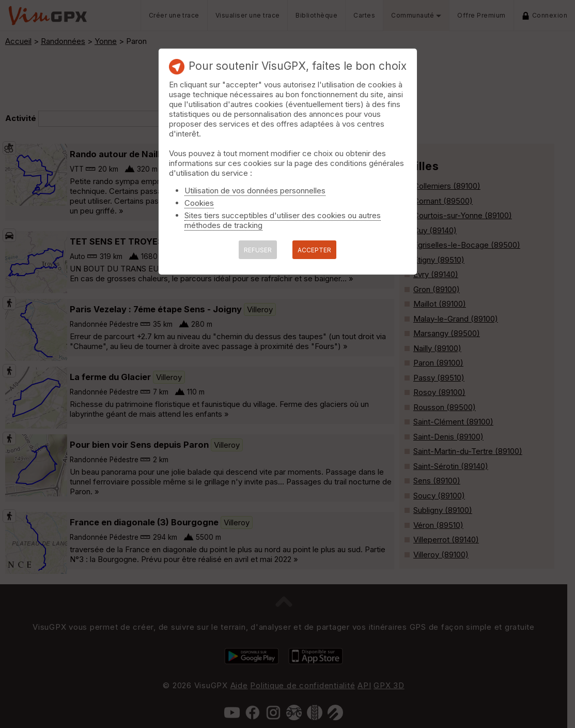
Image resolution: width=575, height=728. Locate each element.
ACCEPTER (314, 250)
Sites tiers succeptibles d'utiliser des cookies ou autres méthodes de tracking (283, 220)
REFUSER (258, 250)
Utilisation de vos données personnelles (255, 191)
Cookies (199, 203)
